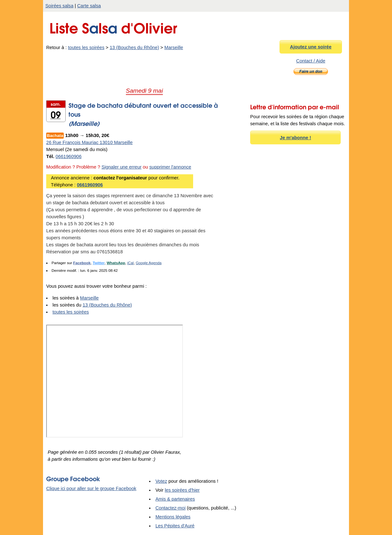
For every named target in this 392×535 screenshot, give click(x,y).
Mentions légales (173, 517)
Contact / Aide (311, 61)
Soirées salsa (59, 6)
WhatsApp (116, 263)
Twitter (99, 263)
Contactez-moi (171, 508)
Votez (161, 481)
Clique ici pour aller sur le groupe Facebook (91, 488)
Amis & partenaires (175, 499)
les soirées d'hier (182, 490)
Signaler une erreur (122, 167)
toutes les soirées (86, 47)
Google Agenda (149, 263)
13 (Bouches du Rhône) (134, 47)
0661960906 (69, 156)
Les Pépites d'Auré (175, 526)
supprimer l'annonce (170, 167)
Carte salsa (89, 6)
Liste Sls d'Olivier (113, 27)
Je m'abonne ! (295, 138)
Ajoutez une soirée (311, 47)
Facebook (82, 263)
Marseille (174, 47)
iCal (130, 263)
